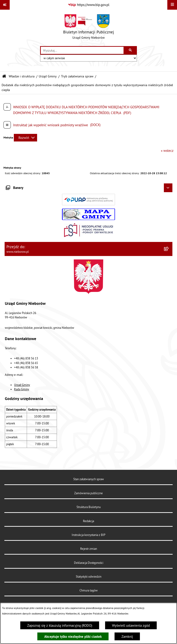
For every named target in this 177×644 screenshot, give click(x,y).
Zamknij (127, 637)
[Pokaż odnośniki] (5, 5)
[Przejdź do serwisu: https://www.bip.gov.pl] (88, 5)
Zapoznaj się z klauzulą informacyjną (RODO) (60, 625)
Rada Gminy (22, 389)
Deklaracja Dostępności (89, 563)
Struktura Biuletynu (89, 507)
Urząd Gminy (48, 76)
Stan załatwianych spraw (89, 479)
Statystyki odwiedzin (89, 576)
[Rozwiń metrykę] (25, 138)
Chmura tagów (89, 590)
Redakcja (88, 521)
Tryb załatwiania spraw (77, 76)
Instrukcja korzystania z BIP (88, 535)
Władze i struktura (22, 76)
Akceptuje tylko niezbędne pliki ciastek (73, 637)
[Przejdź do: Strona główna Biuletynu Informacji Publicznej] (4, 76)
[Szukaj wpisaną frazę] (131, 50)
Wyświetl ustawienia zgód (131, 625)
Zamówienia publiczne (88, 493)
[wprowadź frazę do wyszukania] (82, 50)
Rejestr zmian (89, 549)
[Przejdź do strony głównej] (89, 28)
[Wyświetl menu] (172, 5)
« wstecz (167, 151)
